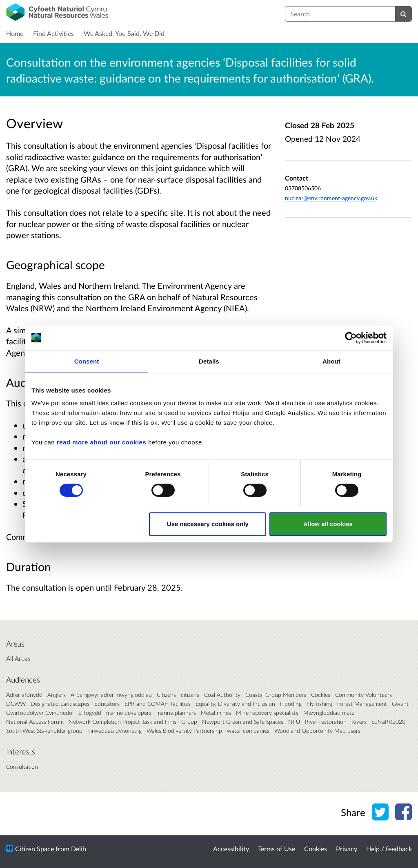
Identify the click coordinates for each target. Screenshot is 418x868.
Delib (79, 849)
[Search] (404, 14)
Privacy (347, 849)
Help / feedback (389, 849)
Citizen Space (34, 849)
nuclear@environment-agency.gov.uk (331, 198)
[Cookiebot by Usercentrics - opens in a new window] (351, 338)
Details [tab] (209, 361)
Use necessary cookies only (208, 524)
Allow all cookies (328, 524)
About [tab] (331, 361)
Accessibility (231, 849)
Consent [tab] (87, 361)
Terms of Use (277, 849)
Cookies (316, 849)
